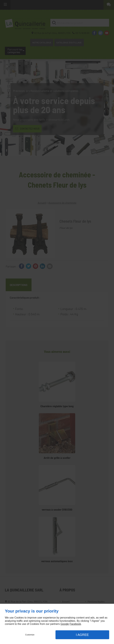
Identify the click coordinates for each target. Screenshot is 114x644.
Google (65, 624)
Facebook (75, 624)
